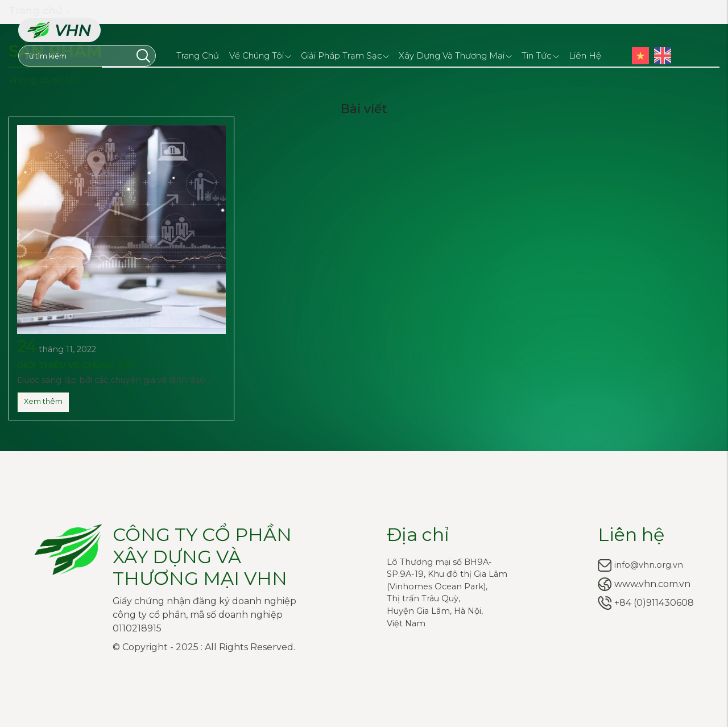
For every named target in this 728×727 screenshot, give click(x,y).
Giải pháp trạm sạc (345, 55)
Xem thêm (43, 401)
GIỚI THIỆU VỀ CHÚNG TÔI (75, 365)
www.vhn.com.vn (652, 584)
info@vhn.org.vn (649, 565)
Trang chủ (198, 55)
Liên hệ (585, 55)
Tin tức (540, 55)
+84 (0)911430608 (654, 603)
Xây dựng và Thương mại (455, 55)
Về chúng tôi (260, 55)
